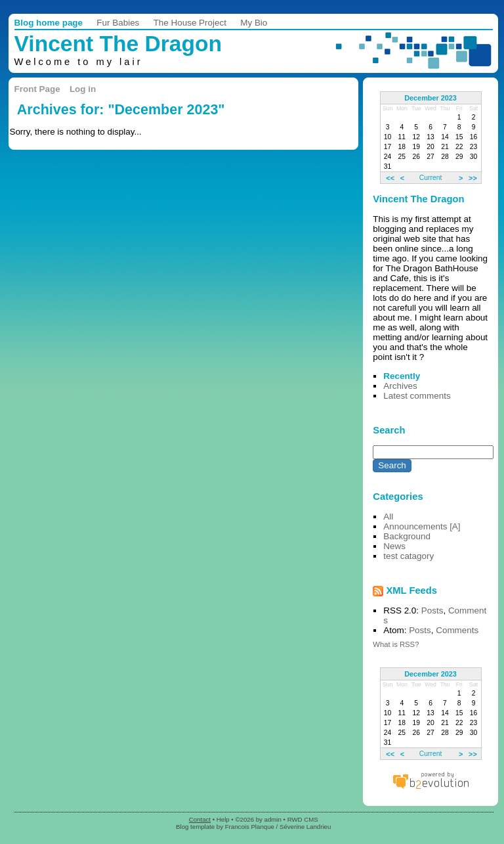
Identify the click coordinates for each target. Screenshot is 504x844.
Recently (402, 376)
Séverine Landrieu (305, 827)
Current (430, 178)
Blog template (195, 827)
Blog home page (49, 23)
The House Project (190, 23)
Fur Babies (118, 23)
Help (223, 819)
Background (407, 536)
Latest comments (417, 396)
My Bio (254, 23)
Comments (457, 630)
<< (390, 177)
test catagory (409, 556)
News (394, 546)
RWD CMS (303, 819)
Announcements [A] (422, 526)
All (388, 517)
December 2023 (430, 98)
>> (473, 177)
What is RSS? (396, 644)
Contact (200, 819)
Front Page (37, 89)
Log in (83, 89)
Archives (400, 386)
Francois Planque (250, 827)
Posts (432, 611)
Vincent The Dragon (118, 44)
